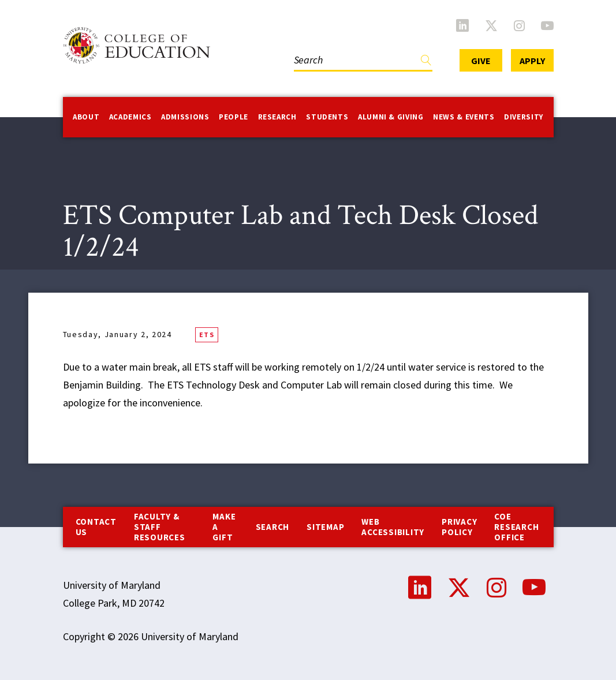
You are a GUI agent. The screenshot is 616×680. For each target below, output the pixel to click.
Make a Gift (224, 527)
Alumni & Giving (391, 117)
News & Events (464, 117)
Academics (130, 117)
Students (327, 117)
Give (481, 61)
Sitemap (325, 527)
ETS (207, 335)
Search (273, 527)
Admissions (185, 117)
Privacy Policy (459, 527)
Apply (532, 61)
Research (277, 117)
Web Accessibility (393, 527)
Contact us (96, 527)
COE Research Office (516, 527)
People (234, 117)
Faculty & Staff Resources (160, 527)
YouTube (547, 25)
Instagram (519, 25)
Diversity (524, 117)
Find (426, 63)
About (86, 117)
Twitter (491, 25)
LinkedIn (462, 25)
